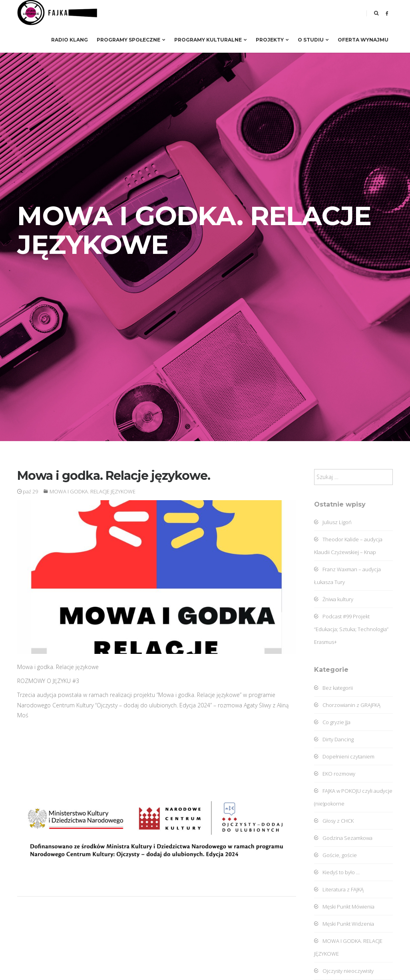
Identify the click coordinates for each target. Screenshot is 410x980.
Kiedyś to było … (337, 872)
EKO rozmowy (335, 774)
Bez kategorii (333, 688)
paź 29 (28, 491)
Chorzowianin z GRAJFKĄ (347, 705)
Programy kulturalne (211, 40)
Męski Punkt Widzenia (344, 924)
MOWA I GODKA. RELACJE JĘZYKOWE (93, 491)
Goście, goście (335, 855)
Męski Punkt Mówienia (344, 907)
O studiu (313, 40)
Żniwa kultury (334, 599)
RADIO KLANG (70, 40)
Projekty (272, 40)
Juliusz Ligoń (333, 522)
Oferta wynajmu (363, 40)
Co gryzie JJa (332, 722)
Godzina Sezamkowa (343, 838)
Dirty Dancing (334, 739)
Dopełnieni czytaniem (344, 756)
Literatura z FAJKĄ (339, 889)
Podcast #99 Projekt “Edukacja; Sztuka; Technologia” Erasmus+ (351, 629)
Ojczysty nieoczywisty (344, 971)
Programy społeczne (131, 40)
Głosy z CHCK (334, 821)
